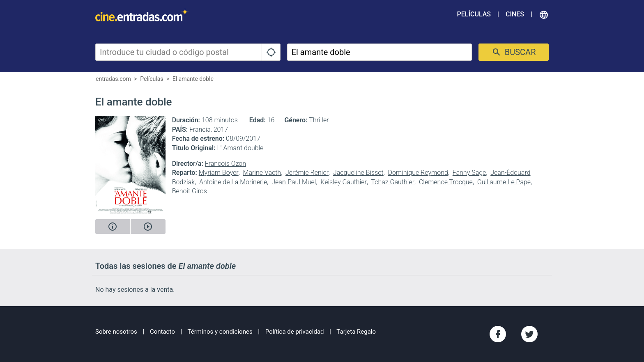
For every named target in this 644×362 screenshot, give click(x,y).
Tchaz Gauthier (393, 182)
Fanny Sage (469, 173)
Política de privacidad (295, 332)
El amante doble (193, 79)
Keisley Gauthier (344, 182)
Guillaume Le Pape (504, 182)
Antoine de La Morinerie (233, 182)
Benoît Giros (190, 191)
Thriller (319, 120)
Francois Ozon (225, 164)
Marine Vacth (262, 173)
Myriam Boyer (219, 173)
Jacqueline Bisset (358, 173)
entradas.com (113, 79)
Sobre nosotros (116, 332)
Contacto (162, 332)
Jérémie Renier (307, 173)
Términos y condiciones (220, 332)
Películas (474, 14)
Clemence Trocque (446, 182)
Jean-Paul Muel (294, 182)
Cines (515, 14)
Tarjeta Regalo (356, 332)
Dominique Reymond (418, 173)
